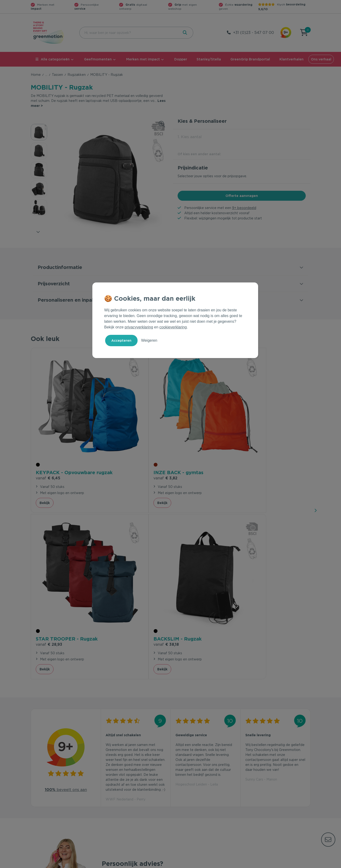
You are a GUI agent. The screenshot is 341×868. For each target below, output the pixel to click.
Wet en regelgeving (118, 795)
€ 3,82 (118, 430)
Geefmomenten (98, 59)
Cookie (280, 863)
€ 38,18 (258, 430)
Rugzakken (77, 75)
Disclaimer (302, 863)
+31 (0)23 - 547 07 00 (254, 33)
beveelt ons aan (66, 581)
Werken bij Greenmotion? (265, 795)
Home (36, 75)
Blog (248, 803)
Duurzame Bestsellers (191, 795)
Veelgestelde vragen (119, 788)
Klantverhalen (292, 59)
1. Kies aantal (190, 137)
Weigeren (149, 340)
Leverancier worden (189, 803)
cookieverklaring (173, 327)
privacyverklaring (139, 327)
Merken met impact (143, 59)
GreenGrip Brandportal (250, 59)
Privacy (260, 863)
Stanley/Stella (209, 59)
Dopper (181, 59)
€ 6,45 (48, 437)
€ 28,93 (189, 437)
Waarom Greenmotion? (263, 788)
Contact (108, 780)
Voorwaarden (234, 863)
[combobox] (129, 33)
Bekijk (45, 462)
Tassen (57, 75)
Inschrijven (264, 728)
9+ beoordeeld (244, 208)
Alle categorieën (53, 59)
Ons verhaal (321, 59)
